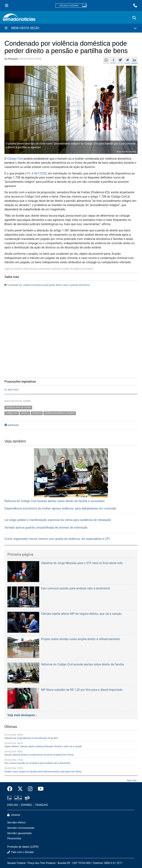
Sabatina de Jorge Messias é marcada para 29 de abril (31, 738)
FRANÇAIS (42, 805)
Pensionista (14, 838)
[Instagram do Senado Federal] (30, 789)
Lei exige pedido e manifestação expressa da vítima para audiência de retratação (58, 520)
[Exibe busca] (134, 18)
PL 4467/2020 (11, 390)
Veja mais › (132, 780)
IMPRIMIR (12, 425)
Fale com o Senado (21, 852)
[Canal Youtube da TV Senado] (39, 789)
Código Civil (15, 159)
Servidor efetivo (16, 823)
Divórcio (25, 413)
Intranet (14, 815)
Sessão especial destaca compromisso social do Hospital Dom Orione (39, 755)
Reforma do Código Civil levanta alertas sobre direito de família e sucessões (55, 501)
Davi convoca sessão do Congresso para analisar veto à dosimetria (37, 763)
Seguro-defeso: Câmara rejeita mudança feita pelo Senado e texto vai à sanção (43, 746)
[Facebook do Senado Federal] (11, 789)
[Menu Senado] (7, 6)
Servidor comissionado (21, 828)
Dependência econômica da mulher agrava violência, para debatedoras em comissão (60, 508)
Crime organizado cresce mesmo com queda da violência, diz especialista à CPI (57, 539)
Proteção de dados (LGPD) (23, 847)
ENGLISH (13, 805)
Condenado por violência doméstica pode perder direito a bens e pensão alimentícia (48, 285)
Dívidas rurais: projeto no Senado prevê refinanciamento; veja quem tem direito (43, 772)
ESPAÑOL (27, 805)
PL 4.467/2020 (37, 173)
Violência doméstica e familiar (60, 413)
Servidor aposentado (19, 833)
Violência (37, 413)
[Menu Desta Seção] (71, 28)
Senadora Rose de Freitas (18, 407)
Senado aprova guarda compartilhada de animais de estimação (46, 528)
